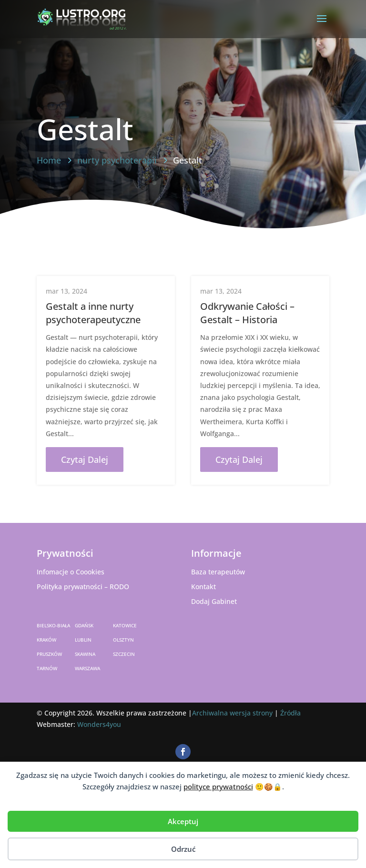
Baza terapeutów (218, 572)
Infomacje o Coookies (71, 572)
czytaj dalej (85, 460)
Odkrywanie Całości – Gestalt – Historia (247, 313)
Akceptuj (183, 821)
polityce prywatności (218, 786)
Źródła (290, 713)
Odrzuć (183, 849)
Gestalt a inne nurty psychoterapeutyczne (93, 313)
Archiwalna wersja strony (232, 713)
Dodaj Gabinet (214, 601)
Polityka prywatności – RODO (83, 587)
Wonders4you (99, 724)
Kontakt (203, 587)
